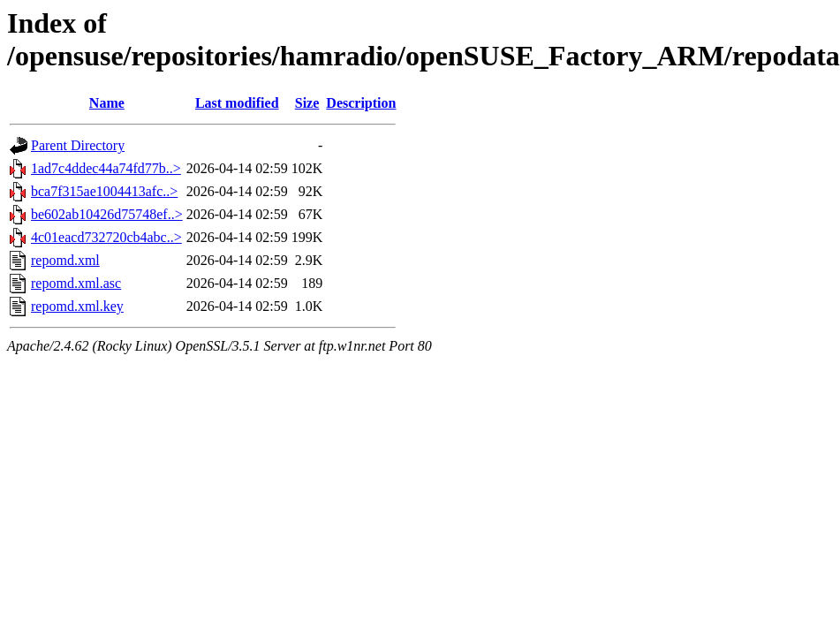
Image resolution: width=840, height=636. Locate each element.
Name (107, 103)
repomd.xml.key (77, 306)
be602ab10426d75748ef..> (107, 214)
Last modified (237, 103)
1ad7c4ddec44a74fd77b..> (106, 168)
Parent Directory (78, 145)
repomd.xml (65, 260)
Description (361, 103)
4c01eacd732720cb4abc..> (106, 237)
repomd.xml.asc (76, 283)
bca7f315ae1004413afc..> (104, 191)
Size (307, 103)
